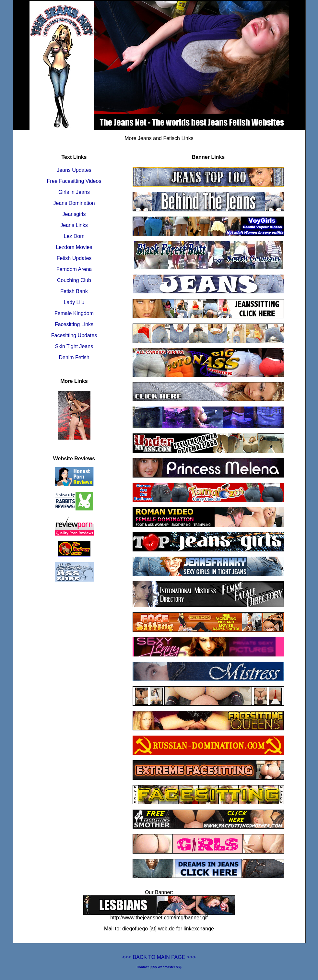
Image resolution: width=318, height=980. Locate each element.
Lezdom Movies (74, 247)
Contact (142, 967)
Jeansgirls (74, 214)
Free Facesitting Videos (74, 181)
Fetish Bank (74, 291)
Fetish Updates (74, 258)
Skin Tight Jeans (74, 346)
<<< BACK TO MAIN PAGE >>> (159, 957)
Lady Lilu (74, 302)
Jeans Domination (74, 203)
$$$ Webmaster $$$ (166, 967)
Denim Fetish (74, 357)
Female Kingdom (74, 313)
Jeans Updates (74, 170)
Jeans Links (74, 225)
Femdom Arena (74, 269)
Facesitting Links (74, 324)
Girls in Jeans (74, 192)
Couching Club (74, 280)
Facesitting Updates (74, 335)
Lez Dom (74, 236)
